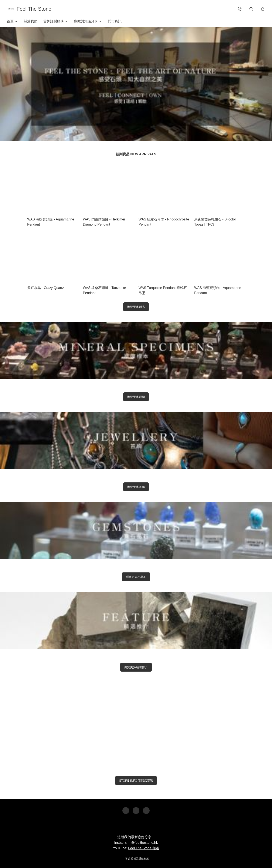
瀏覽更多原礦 (136, 397)
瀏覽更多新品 (136, 307)
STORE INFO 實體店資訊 (136, 781)
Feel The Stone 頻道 (144, 848)
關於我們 (31, 21)
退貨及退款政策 (140, 859)
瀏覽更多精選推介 (136, 667)
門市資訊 (115, 21)
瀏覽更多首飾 (136, 487)
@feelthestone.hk (145, 843)
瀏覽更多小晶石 (136, 577)
